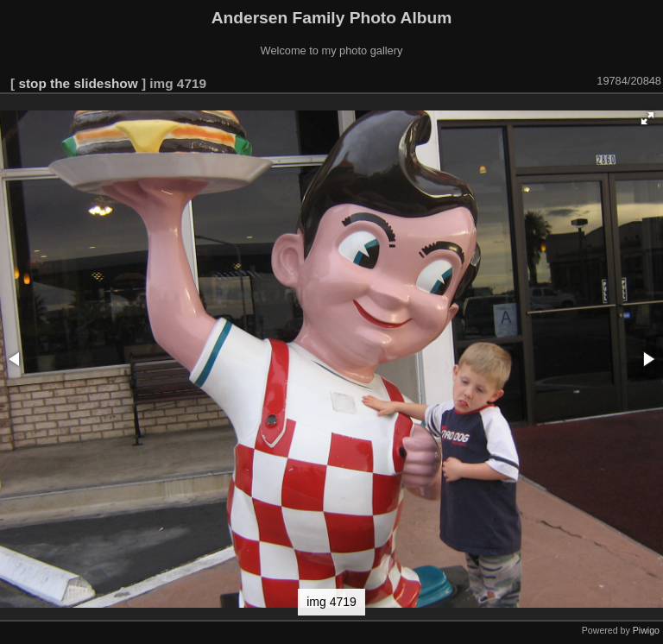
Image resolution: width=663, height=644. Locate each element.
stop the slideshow (78, 83)
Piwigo (646, 630)
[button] (647, 118)
